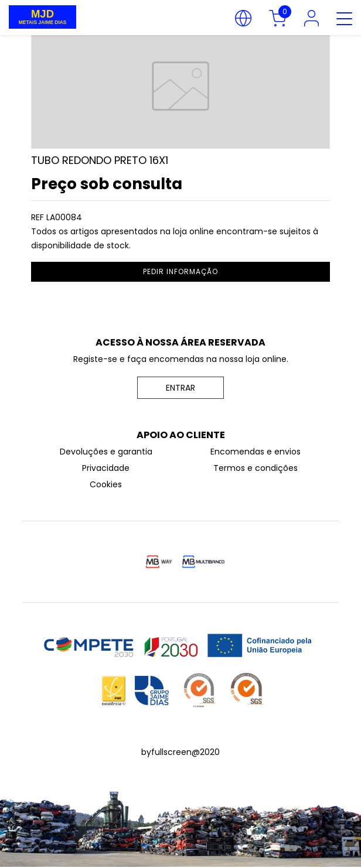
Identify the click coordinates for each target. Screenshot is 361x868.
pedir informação (180, 271)
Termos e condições (256, 468)
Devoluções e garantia (106, 452)
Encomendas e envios (256, 452)
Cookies (106, 484)
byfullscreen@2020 (180, 752)
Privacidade (106, 468)
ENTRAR (180, 388)
